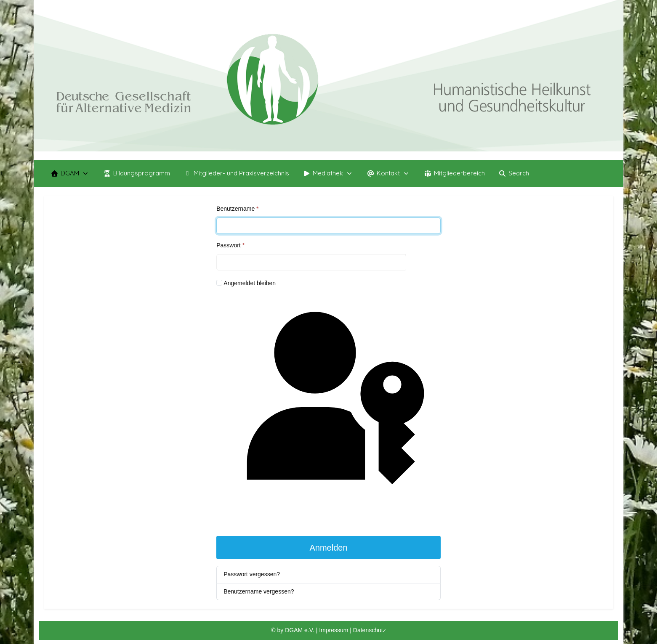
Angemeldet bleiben (250, 283)
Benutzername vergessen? (259, 591)
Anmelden (328, 548)
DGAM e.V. (300, 630)
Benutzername (237, 209)
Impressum (334, 630)
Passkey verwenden (329, 411)
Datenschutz (370, 630)
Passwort (230, 245)
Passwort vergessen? (252, 574)
